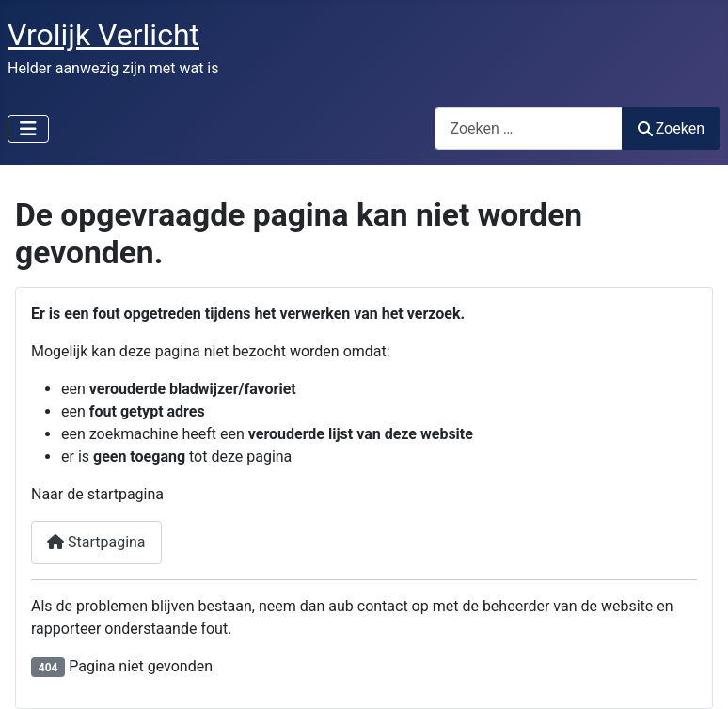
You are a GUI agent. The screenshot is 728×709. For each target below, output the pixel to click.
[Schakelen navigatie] (28, 129)
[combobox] (529, 128)
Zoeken (672, 128)
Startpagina (96, 542)
